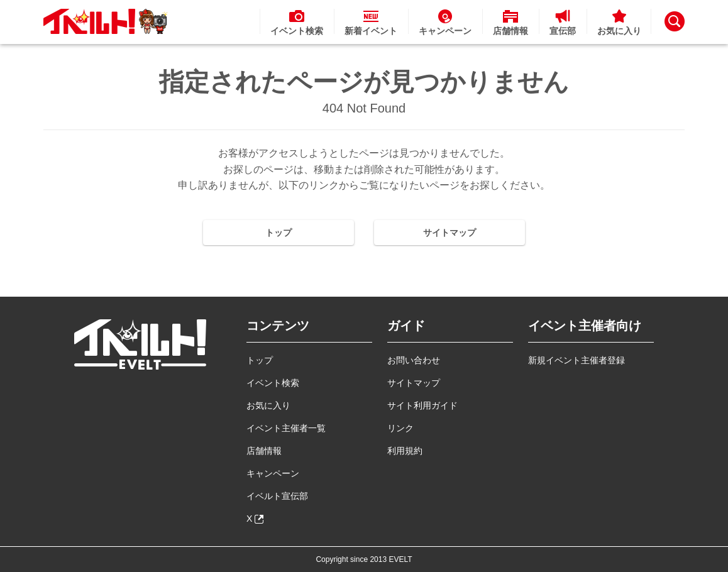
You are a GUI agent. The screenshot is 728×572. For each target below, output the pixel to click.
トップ (279, 233)
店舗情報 (264, 451)
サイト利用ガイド (422, 405)
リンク (400, 428)
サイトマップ (449, 233)
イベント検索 (273, 383)
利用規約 (405, 451)
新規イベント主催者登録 (576, 360)
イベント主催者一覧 (286, 428)
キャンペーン (273, 473)
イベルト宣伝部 (277, 496)
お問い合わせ (414, 360)
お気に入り (268, 405)
